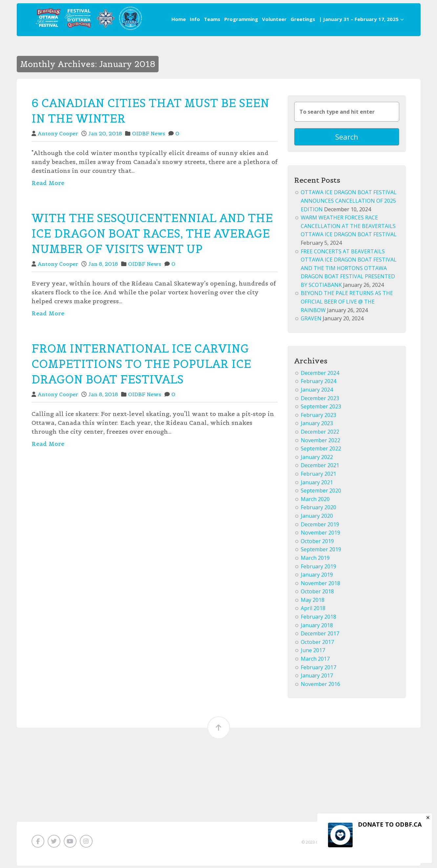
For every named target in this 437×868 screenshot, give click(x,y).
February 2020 (318, 510)
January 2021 (317, 484)
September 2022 (321, 451)
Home (179, 19)
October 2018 (317, 594)
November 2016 (320, 686)
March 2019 (315, 560)
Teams (212, 19)
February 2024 (318, 383)
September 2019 (321, 552)
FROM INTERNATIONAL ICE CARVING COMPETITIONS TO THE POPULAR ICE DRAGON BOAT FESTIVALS (141, 364)
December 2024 (320, 375)
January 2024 (317, 392)
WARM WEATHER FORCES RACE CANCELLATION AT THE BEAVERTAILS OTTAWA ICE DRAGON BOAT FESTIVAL (349, 228)
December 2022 (320, 434)
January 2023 (317, 425)
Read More (48, 183)
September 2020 (321, 493)
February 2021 (318, 476)
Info (195, 19)
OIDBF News (149, 133)
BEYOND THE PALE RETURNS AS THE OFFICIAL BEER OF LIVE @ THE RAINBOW (347, 304)
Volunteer (274, 19)
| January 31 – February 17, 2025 (361, 19)
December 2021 (320, 468)
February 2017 (318, 669)
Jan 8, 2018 (103, 264)
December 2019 (320, 526)
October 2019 (317, 543)
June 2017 (313, 652)
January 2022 (317, 459)
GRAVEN (311, 321)
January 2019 (317, 577)
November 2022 (320, 442)
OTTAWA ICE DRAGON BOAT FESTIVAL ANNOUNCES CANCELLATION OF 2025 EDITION (349, 203)
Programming (241, 19)
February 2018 (318, 619)
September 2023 (321, 409)
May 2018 (313, 602)
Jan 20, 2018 (105, 133)
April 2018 (313, 610)
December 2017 (320, 636)
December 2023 (320, 400)
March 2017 (315, 661)
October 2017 (317, 644)
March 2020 (315, 501)
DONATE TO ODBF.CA (390, 824)
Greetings (303, 19)
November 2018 (320, 585)
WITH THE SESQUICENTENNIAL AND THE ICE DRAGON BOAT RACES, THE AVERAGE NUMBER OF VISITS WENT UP (152, 233)
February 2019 (318, 568)
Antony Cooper (58, 133)
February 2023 (318, 417)
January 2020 (317, 518)
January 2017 (317, 678)
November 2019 (320, 535)
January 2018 (317, 627)
